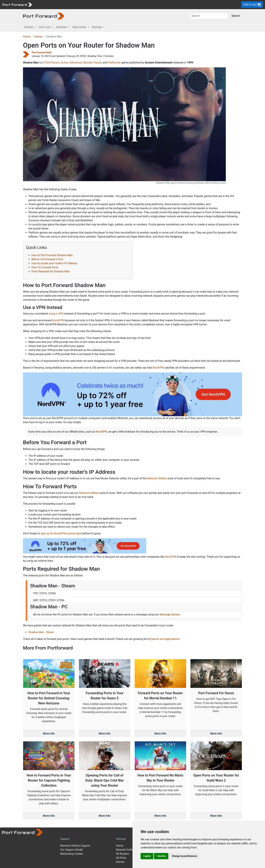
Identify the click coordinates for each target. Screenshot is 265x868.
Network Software (127, 850)
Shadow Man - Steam (41, 632)
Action (65, 63)
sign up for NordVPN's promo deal (61, 533)
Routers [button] (29, 27)
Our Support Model (71, 850)
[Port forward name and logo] (17, 4)
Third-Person (52, 63)
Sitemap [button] (97, 27)
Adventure (76, 63)
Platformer (114, 63)
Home (27, 37)
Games (38, 37)
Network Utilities (157, 478)
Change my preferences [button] (184, 856)
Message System (170, 614)
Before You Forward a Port (47, 259)
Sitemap (121, 839)
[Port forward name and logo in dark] (44, 16)
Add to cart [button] (252, 5)
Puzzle (98, 63)
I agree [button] (147, 856)
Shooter (88, 63)
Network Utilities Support (75, 846)
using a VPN (56, 314)
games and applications (165, 639)
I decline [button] (161, 856)
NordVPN (58, 320)
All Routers (122, 854)
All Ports (121, 858)
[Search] (209, 16)
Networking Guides (72, 854)
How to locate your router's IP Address (54, 263)
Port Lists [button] (45, 27)
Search (236, 16)
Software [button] (62, 27)
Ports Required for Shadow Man (51, 271)
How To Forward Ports (45, 267)
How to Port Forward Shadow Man (52, 255)
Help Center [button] (80, 27)
